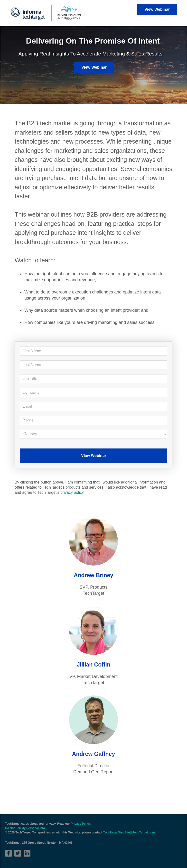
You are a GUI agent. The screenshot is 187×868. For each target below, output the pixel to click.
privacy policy (72, 492)
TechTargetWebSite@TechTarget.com (129, 832)
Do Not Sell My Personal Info (25, 828)
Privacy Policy (80, 824)
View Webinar (157, 9)
